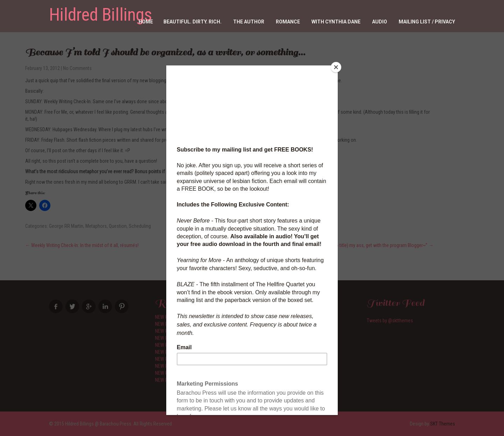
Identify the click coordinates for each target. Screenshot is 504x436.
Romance (288, 22)
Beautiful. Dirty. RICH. (192, 22)
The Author (249, 22)
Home (146, 22)
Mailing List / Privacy (427, 22)
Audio (380, 22)
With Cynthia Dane (336, 22)
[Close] (336, 67)
